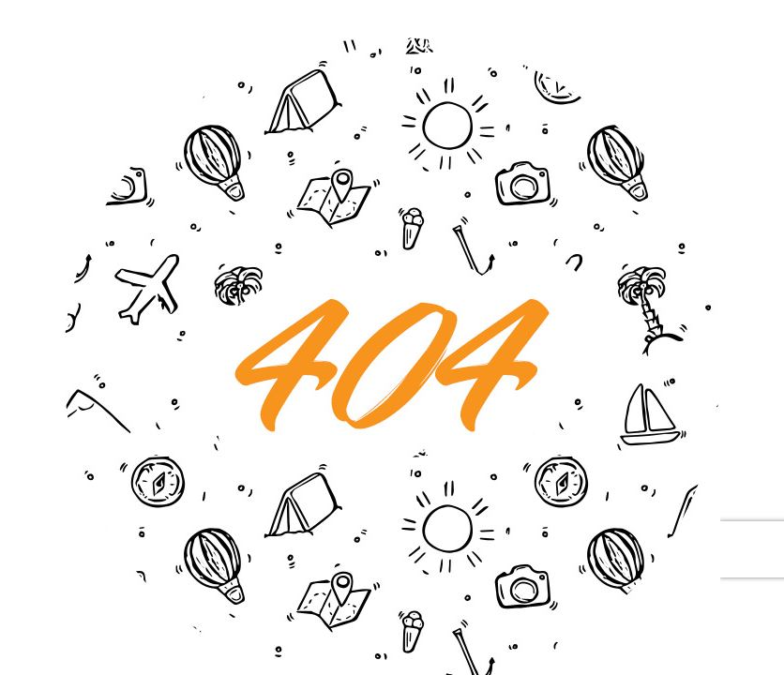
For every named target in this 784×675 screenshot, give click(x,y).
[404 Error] (392, 46)
